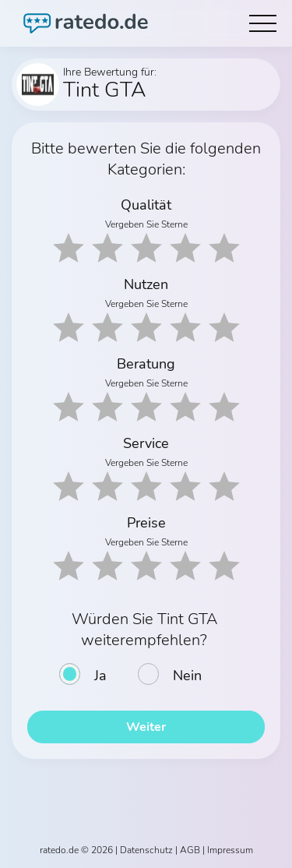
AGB (190, 850)
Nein (187, 676)
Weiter (146, 727)
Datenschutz (146, 850)
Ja (100, 676)
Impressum (230, 850)
